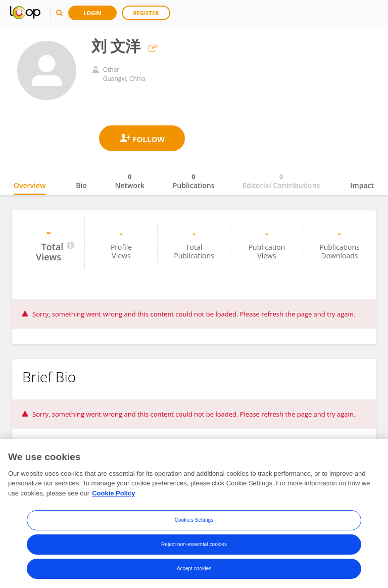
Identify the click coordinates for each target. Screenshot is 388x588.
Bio (81, 185)
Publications (194, 181)
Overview (30, 185)
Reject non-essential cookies (194, 547)
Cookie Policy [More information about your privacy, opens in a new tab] (113, 496)
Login (92, 13)
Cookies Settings (194, 523)
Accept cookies (194, 572)
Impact (362, 185)
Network (130, 181)
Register (146, 13)
